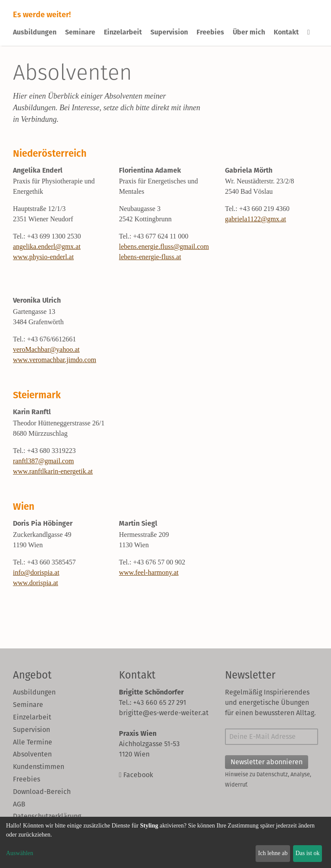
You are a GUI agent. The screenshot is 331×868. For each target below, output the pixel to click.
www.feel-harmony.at (149, 572)
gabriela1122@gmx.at (256, 219)
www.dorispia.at (36, 583)
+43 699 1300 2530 (54, 236)
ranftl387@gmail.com (43, 461)
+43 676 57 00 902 (159, 562)
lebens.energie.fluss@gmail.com (164, 246)
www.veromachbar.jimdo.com (55, 360)
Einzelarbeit (123, 32)
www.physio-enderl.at (43, 257)
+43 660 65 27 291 (160, 702)
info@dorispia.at (36, 572)
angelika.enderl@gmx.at (47, 246)
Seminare (80, 32)
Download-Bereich (42, 792)
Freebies (210, 32)
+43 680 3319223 (52, 451)
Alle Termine (33, 742)
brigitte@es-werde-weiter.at (164, 713)
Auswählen (20, 853)
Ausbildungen (35, 32)
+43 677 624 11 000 (161, 236)
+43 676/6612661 (52, 339)
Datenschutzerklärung (47, 816)
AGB (19, 804)
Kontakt (286, 32)
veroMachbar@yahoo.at (46, 349)
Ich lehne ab (273, 853)
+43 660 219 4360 (264, 209)
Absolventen (32, 754)
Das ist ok (307, 853)
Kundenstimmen (39, 767)
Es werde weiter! (42, 14)
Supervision (169, 32)
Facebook (136, 775)
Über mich (249, 32)
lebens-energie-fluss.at (150, 257)
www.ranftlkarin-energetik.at (53, 471)
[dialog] (165, 842)
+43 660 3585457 (52, 562)
